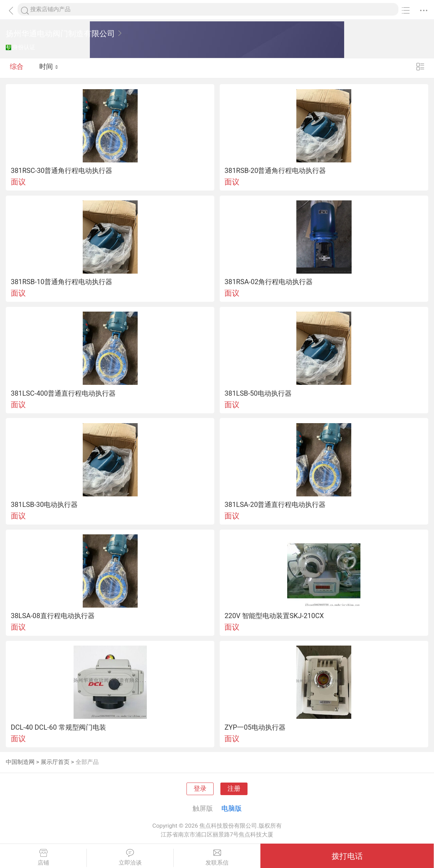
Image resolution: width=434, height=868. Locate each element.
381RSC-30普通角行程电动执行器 (62, 171)
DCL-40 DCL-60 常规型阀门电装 (58, 727)
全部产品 (87, 762)
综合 (17, 68)
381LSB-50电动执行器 (258, 393)
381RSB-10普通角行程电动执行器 (62, 282)
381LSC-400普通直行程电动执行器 (63, 393)
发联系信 (217, 857)
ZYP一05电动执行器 (255, 727)
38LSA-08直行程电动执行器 (53, 616)
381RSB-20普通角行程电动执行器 (275, 171)
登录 (200, 789)
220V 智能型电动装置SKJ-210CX (274, 616)
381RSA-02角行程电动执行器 (269, 282)
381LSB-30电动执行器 (44, 505)
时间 (49, 68)
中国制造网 (20, 762)
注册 (234, 789)
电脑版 (232, 808)
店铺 (43, 857)
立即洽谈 (130, 857)
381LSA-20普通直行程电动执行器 (275, 505)
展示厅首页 (55, 762)
